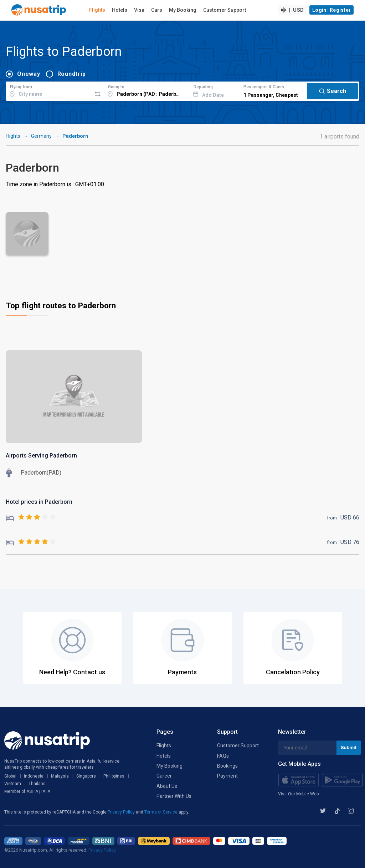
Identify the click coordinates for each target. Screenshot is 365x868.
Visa (139, 10)
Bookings (227, 766)
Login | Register (331, 10)
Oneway (29, 74)
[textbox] (49, 90)
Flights (97, 10)
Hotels (120, 10)
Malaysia (60, 776)
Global (10, 776)
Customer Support (225, 10)
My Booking (183, 10)
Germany (41, 136)
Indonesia (34, 776)
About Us (167, 786)
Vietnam (13, 784)
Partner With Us (174, 796)
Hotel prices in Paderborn (39, 502)
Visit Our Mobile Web (298, 794)
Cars (157, 10)
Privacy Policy (122, 812)
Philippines (114, 776)
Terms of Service (161, 812)
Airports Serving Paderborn (41, 456)
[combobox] (49, 90)
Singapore (86, 776)
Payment (227, 776)
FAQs (223, 756)
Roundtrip (72, 74)
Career (164, 776)
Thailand (37, 784)
